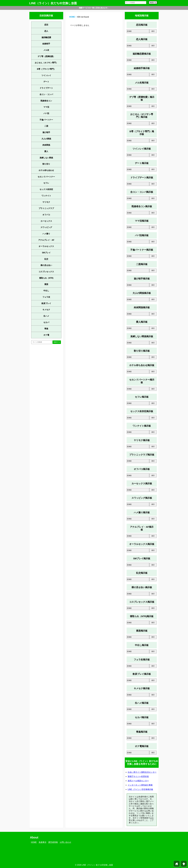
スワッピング (46, 227)
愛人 (46, 151)
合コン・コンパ (46, 94)
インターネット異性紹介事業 (140, 785)
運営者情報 (53, 842)
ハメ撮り (46, 234)
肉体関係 (46, 145)
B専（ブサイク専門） (46, 69)
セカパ (46, 322)
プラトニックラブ (46, 208)
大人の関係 (46, 139)
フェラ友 (46, 297)
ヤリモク (46, 202)
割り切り (46, 164)
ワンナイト (46, 196)
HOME (72, 17)
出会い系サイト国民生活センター (142, 772)
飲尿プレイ (46, 303)
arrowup (184, 864)
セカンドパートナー (46, 177)
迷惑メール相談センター (138, 781)
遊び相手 (46, 132)
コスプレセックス (46, 272)
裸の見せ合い (46, 265)
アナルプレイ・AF (46, 240)
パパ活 (46, 113)
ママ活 (46, 107)
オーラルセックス (46, 246)
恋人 (46, 31)
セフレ (46, 183)
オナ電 (46, 335)
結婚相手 (46, 44)
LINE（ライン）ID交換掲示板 (140, 789)
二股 (46, 126)
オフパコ (46, 215)
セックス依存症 (46, 189)
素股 (46, 284)
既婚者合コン (46, 101)
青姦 (46, 329)
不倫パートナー (46, 120)
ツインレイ (46, 75)
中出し (46, 291)
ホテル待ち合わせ (46, 170)
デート (46, 82)
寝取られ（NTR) (46, 278)
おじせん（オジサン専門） (46, 63)
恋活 (46, 25)
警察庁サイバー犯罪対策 (138, 776)
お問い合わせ (65, 842)
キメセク (46, 310)
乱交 (46, 259)
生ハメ (46, 316)
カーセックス (46, 221)
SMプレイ (46, 253)
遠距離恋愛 (46, 37)
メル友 (46, 50)
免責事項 (42, 842)
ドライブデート (46, 88)
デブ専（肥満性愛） (46, 56)
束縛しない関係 (46, 158)
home (177, 864)
